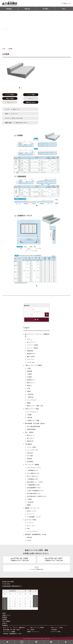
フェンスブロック (32, 400)
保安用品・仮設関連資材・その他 (36, 534)
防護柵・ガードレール (32, 508)
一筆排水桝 (30, 397)
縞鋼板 (29, 505)
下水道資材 (28, 444)
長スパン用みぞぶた (33, 476)
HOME (4, 613)
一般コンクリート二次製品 (33, 365)
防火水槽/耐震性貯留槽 (33, 426)
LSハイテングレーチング (34, 467)
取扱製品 (9, 9)
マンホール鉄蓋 (31, 447)
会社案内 (46, 9)
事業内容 (27, 9)
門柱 (28, 529)
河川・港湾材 (29, 432)
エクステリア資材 (31, 520)
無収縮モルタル (31, 354)
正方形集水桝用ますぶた (34, 493)
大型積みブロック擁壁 (33, 420)
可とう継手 (30, 456)
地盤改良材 (30, 351)
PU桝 (29, 388)
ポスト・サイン (31, 526)
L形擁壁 (29, 415)
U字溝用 (29, 499)
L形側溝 (29, 374)
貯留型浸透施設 (31, 429)
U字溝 (29, 368)
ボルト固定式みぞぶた (33, 473)
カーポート (30, 523)
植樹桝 (29, 391)
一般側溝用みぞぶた (33, 470)
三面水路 (30, 417)
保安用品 (30, 537)
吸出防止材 (30, 441)
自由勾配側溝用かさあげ (34, 488)
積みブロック (31, 435)
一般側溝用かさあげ (33, 479)
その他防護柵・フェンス (34, 517)
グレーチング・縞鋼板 (32, 464)
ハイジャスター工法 (33, 450)
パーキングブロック (33, 531)
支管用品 (30, 459)
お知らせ (5, 623)
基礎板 (29, 403)
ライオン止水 (31, 362)
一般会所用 (30, 502)
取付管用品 (30, 461)
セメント (30, 339)
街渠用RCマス (31, 380)
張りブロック (31, 438)
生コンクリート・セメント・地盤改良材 (14, 627)
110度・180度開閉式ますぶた (35, 491)
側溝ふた (30, 386)
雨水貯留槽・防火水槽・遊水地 (35, 423)
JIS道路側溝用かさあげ (33, 485)
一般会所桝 (30, 394)
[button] (19, 88)
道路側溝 (30, 371)
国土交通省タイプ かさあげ (35, 482)
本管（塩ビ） (31, 453)
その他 (29, 540)
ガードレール (31, 514)
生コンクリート (31, 342)
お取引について (67, 3)
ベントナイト (31, 359)
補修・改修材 (31, 357)
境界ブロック (31, 383)
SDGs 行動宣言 (6, 621)
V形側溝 (29, 377)
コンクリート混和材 (33, 345)
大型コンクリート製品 (32, 409)
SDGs (64, 9)
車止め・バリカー (32, 511)
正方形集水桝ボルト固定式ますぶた (37, 496)
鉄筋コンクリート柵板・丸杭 (35, 406)
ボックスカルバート (33, 412)
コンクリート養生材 (33, 348)
